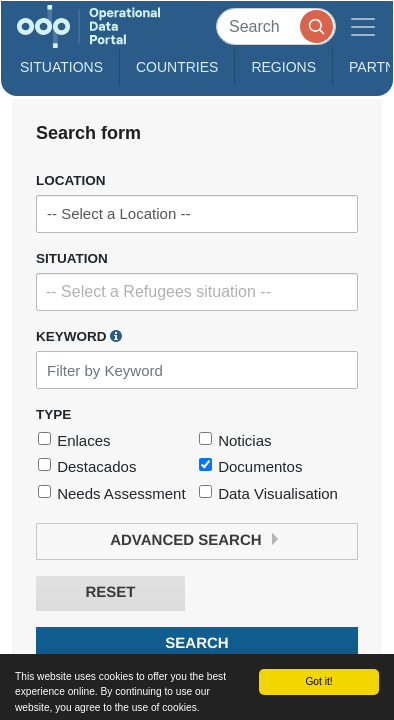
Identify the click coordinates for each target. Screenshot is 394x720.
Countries (177, 67)
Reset (110, 592)
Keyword (79, 336)
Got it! (318, 681)
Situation (72, 258)
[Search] (276, 26)
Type (53, 414)
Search (196, 643)
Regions (283, 67)
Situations (61, 67)
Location (71, 180)
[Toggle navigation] (363, 26)
